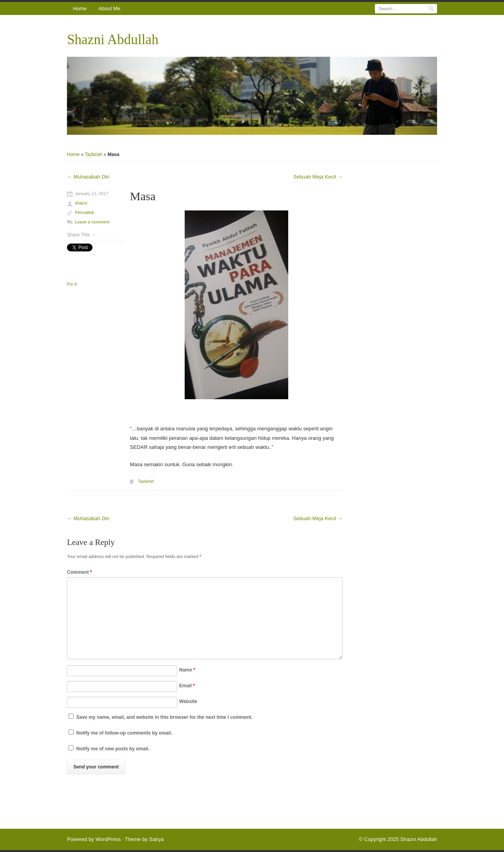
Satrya (156, 839)
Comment (79, 572)
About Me (109, 8)
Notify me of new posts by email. (113, 749)
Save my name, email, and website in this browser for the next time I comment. (165, 717)
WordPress (108, 839)
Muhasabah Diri (88, 177)
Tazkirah (94, 154)
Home (80, 8)
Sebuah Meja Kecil (318, 177)
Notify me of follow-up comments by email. (124, 733)
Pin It (72, 284)
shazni (81, 203)
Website (188, 701)
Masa (143, 196)
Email (187, 686)
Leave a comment (92, 222)
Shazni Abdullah (113, 40)
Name (187, 670)
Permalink (84, 212)
